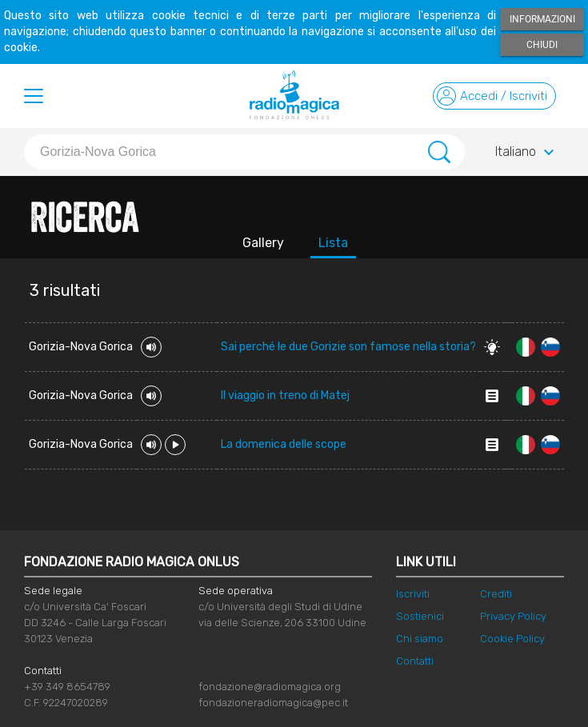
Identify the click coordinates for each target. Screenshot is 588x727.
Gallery (263, 243)
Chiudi (542, 45)
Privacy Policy (513, 616)
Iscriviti (413, 594)
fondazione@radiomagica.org (270, 687)
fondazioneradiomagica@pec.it (273, 703)
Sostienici (420, 616)
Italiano (527, 153)
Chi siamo (420, 639)
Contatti (415, 661)
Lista (333, 243)
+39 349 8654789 (67, 687)
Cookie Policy (512, 639)
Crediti (496, 594)
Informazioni (542, 19)
